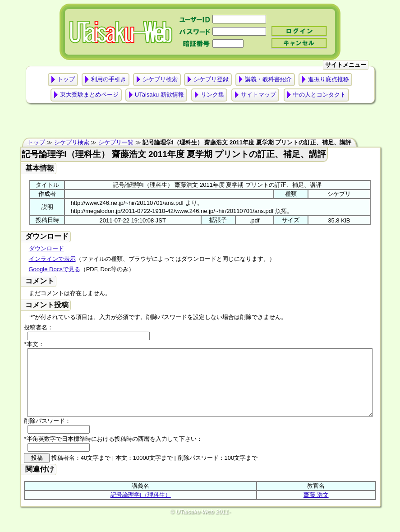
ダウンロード (46, 248)
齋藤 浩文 (316, 508)
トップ (66, 79)
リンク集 (212, 95)
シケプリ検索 (160, 79)
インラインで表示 (52, 259)
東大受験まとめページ (89, 95)
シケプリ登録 (211, 79)
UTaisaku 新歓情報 (159, 95)
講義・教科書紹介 (268, 79)
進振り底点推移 (329, 79)
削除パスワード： (47, 434)
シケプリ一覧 (116, 142)
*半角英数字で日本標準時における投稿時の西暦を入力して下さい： (113, 452)
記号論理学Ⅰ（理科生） (141, 508)
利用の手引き (109, 79)
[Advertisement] (200, 123)
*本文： (34, 344)
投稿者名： (39, 327)
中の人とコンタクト (320, 95)
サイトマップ (258, 95)
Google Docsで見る (55, 269)
